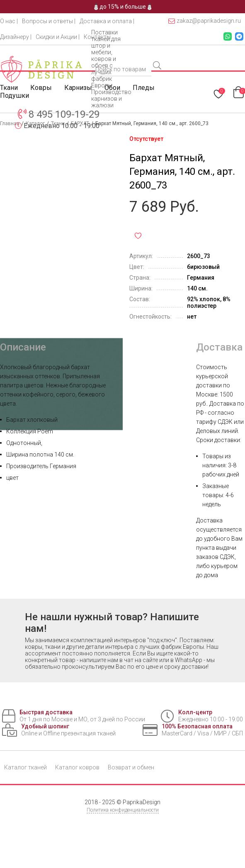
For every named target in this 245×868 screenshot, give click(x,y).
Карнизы (78, 88)
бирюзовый (203, 267)
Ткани (9, 88)
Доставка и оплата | (107, 21)
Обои (112, 88)
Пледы (144, 88)
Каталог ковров (77, 767)
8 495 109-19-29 (64, 114)
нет (192, 317)
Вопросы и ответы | (49, 21)
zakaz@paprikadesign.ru (205, 21)
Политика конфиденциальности (123, 810)
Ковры (41, 88)
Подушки (15, 96)
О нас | (9, 21)
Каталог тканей (25, 767)
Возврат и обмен (131, 767)
